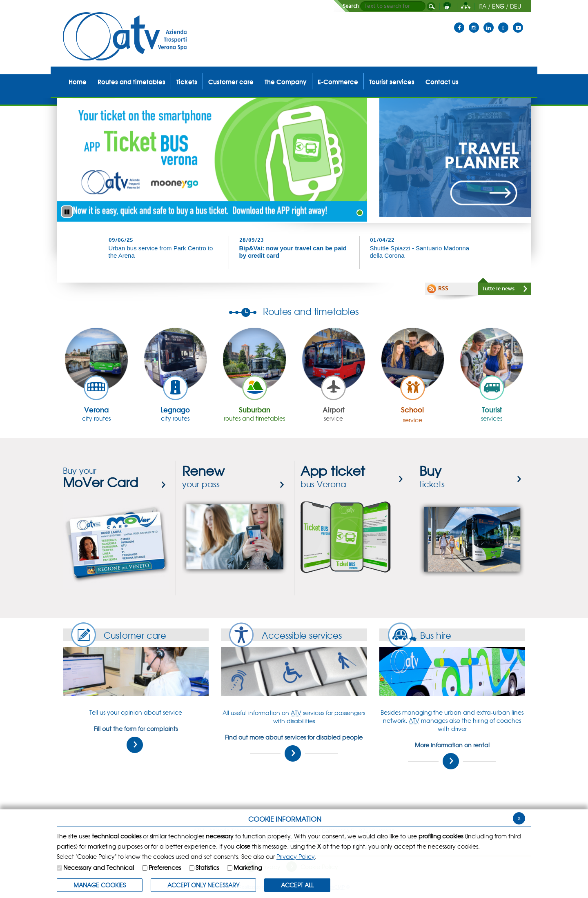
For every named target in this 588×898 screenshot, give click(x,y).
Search (351, 6)
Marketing (248, 867)
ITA (482, 6)
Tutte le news (498, 289)
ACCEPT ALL (297, 885)
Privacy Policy (296, 856)
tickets (432, 477)
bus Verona (333, 477)
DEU (516, 6)
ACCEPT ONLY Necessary (203, 885)
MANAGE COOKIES (100, 885)
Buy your (100, 477)
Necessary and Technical (99, 867)
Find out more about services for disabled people (294, 747)
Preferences (165, 867)
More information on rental (452, 755)
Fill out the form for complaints (136, 739)
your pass (203, 477)
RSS (443, 289)
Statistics (207, 867)
